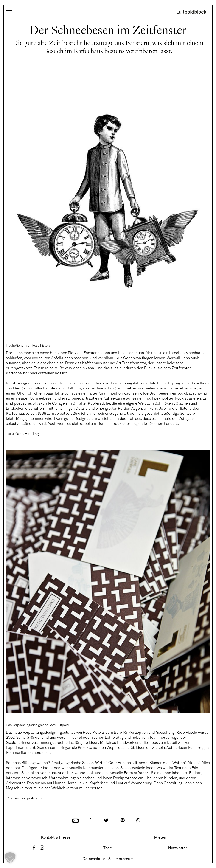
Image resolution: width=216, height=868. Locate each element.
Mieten (160, 837)
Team (108, 848)
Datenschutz (94, 858)
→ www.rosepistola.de (25, 798)
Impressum (124, 858)
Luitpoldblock (191, 13)
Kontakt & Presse (56, 837)
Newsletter (178, 848)
